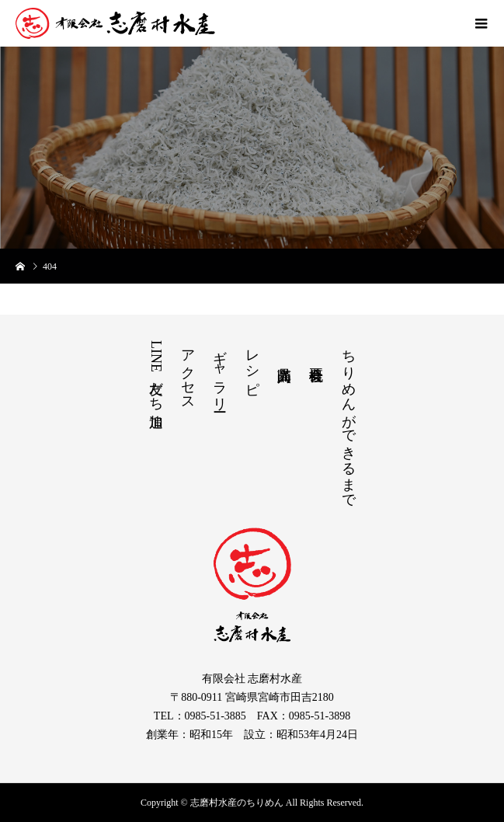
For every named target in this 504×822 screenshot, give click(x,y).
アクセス (188, 372)
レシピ (252, 364)
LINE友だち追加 (156, 372)
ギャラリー (220, 373)
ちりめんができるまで (349, 421)
